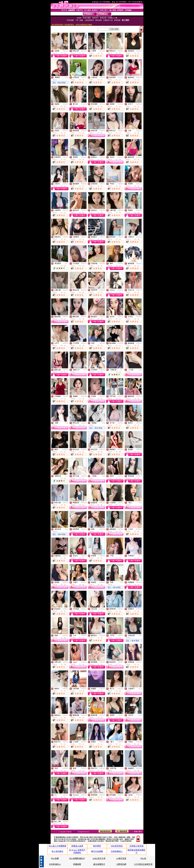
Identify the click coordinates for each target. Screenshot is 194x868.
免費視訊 (65, 51)
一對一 (66, 264)
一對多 (66, 77)
